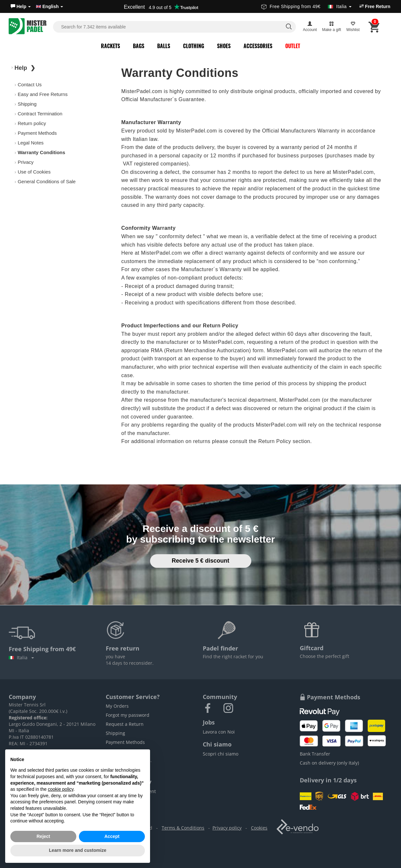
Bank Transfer (315, 754)
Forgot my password (128, 715)
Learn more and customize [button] (77, 850)
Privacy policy (227, 828)
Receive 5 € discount (200, 561)
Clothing (194, 46)
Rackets (110, 46)
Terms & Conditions (183, 828)
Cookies (259, 828)
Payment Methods (37, 133)
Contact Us (30, 85)
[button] (21, 6)
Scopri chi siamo (221, 754)
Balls (164, 46)
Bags (139, 46)
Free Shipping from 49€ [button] (306, 6)
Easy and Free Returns (43, 94)
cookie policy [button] (61, 789)
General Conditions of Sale (47, 181)
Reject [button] (43, 836)
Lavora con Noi (219, 732)
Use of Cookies (34, 172)
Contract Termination (40, 114)
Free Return (375, 6)
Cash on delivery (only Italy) (329, 763)
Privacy (26, 162)
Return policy (32, 123)
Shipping (27, 104)
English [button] (49, 6)
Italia (21, 657)
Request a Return (125, 724)
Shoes (224, 46)
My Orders (117, 706)
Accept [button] (112, 836)
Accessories (258, 46)
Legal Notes (31, 143)
